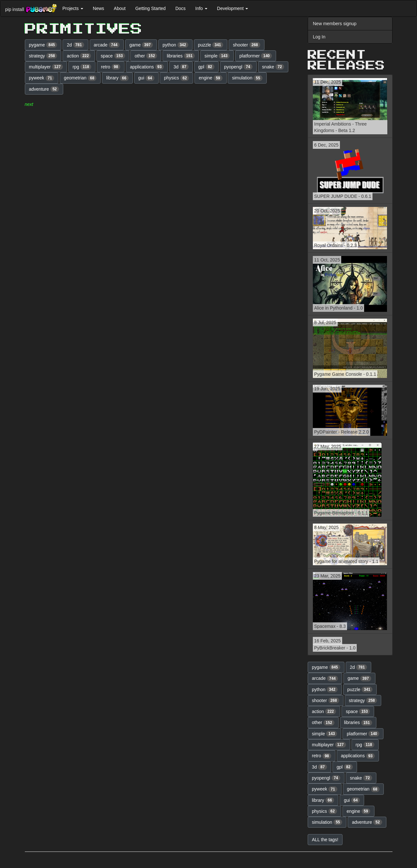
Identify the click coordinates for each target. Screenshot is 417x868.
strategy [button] (43, 56)
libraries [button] (181, 56)
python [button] (175, 45)
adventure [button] (44, 89)
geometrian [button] (80, 78)
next (29, 104)
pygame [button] (43, 45)
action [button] (79, 56)
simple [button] (217, 56)
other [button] (146, 56)
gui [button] (146, 78)
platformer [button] (256, 56)
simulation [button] (247, 78)
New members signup (335, 24)
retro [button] (111, 67)
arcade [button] (107, 45)
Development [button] (233, 8)
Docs (181, 8)
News (99, 8)
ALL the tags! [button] (325, 840)
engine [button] (210, 78)
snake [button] (273, 67)
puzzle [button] (211, 45)
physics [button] (176, 78)
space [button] (113, 56)
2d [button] (75, 45)
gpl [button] (206, 67)
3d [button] (181, 67)
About (120, 8)
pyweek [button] (42, 78)
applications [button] (147, 67)
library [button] (117, 78)
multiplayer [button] (46, 67)
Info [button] (201, 8)
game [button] (141, 45)
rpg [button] (82, 67)
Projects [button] (73, 8)
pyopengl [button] (238, 67)
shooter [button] (247, 45)
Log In (319, 37)
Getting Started (150, 8)
